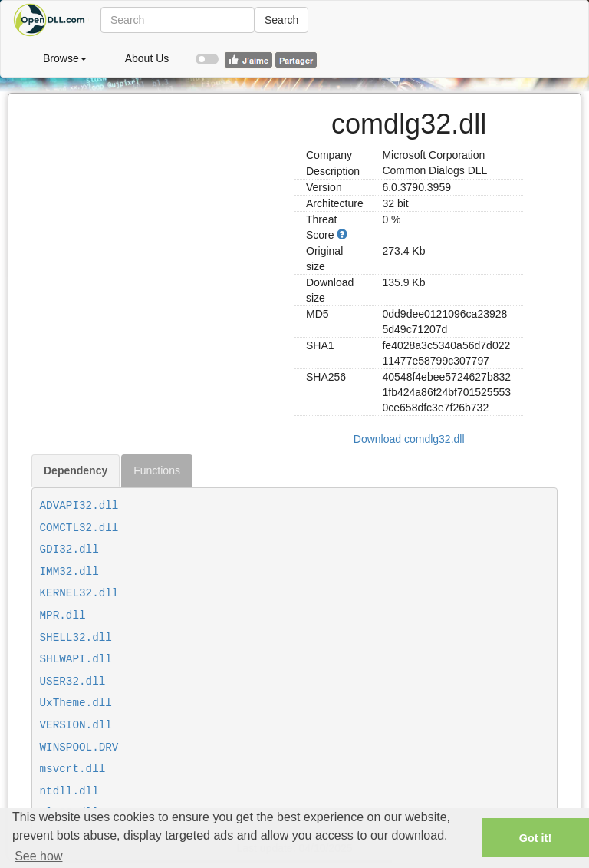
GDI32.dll (69, 550)
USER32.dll (73, 682)
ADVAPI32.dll (79, 506)
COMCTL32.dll (79, 528)
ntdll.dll (69, 791)
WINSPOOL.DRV (79, 748)
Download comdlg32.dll (409, 439)
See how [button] (38, 856)
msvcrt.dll (73, 769)
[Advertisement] (157, 190)
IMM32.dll (69, 572)
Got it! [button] (535, 838)
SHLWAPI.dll (76, 659)
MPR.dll (63, 616)
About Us (147, 58)
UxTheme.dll (76, 703)
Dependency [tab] (76, 470)
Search (281, 20)
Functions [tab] (157, 470)
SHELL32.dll (76, 638)
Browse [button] (65, 58)
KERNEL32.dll (79, 593)
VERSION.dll (76, 725)
